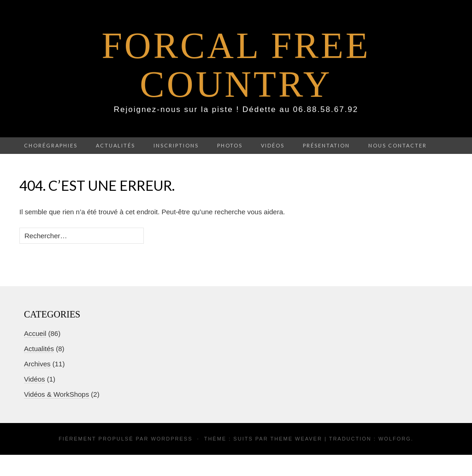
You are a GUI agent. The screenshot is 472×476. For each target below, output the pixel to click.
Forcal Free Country (236, 65)
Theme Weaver (296, 439)
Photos (230, 145)
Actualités (115, 145)
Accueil (35, 333)
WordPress (171, 439)
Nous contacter (398, 145)
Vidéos (273, 145)
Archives (37, 364)
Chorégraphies (51, 145)
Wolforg (395, 439)
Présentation (326, 145)
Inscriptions (176, 145)
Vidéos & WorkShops (56, 394)
